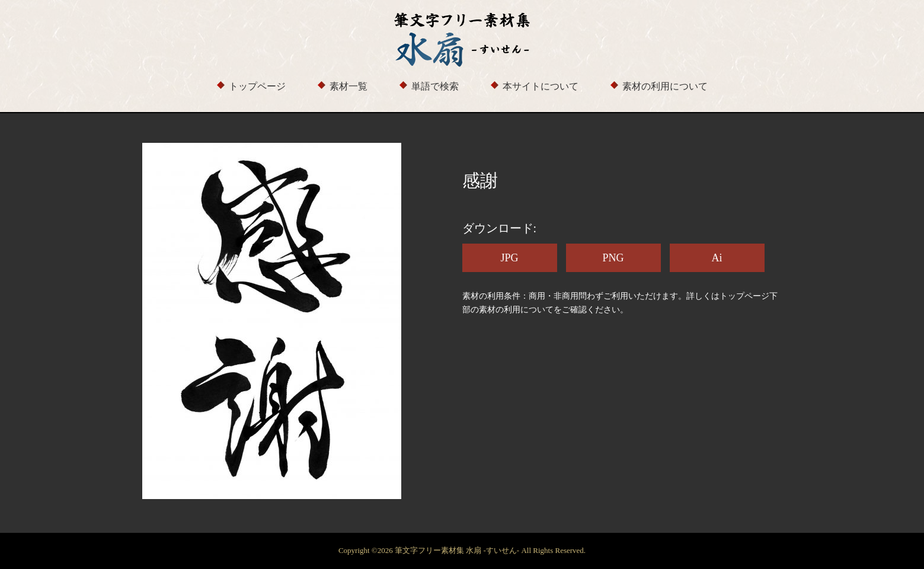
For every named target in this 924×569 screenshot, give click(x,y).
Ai (717, 258)
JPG (509, 258)
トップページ (257, 86)
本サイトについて (541, 86)
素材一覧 (349, 86)
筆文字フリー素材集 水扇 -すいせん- (458, 550)
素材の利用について (665, 86)
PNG (613, 258)
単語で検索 (435, 86)
